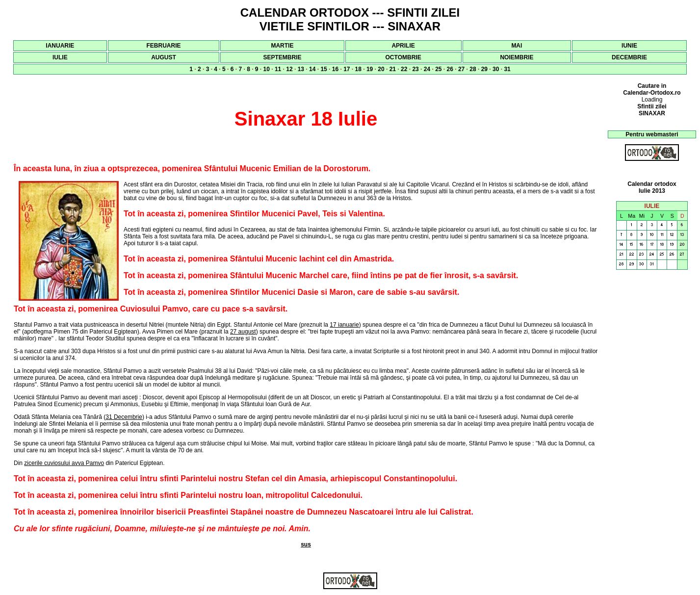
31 (507, 69)
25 (438, 69)
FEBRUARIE (163, 46)
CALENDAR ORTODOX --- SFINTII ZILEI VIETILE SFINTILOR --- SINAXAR (350, 19)
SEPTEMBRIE (282, 57)
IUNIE (629, 46)
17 (347, 69)
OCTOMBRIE (403, 57)
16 (335, 69)
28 (473, 69)
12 (289, 69)
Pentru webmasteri (652, 134)
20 (381, 69)
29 (484, 69)
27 (461, 69)
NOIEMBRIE (517, 57)
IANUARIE (60, 46)
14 (312, 69)
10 (267, 69)
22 (404, 69)
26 (450, 69)
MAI (517, 46)
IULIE (60, 57)
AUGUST (164, 57)
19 (370, 69)
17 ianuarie (344, 325)
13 (301, 69)
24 (427, 69)
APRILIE (403, 46)
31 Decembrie (124, 417)
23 (415, 69)
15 (324, 69)
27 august (243, 332)
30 (496, 69)
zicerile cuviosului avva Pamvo (64, 463)
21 (393, 69)
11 (278, 69)
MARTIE (282, 46)
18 (358, 69)
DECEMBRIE (629, 57)
